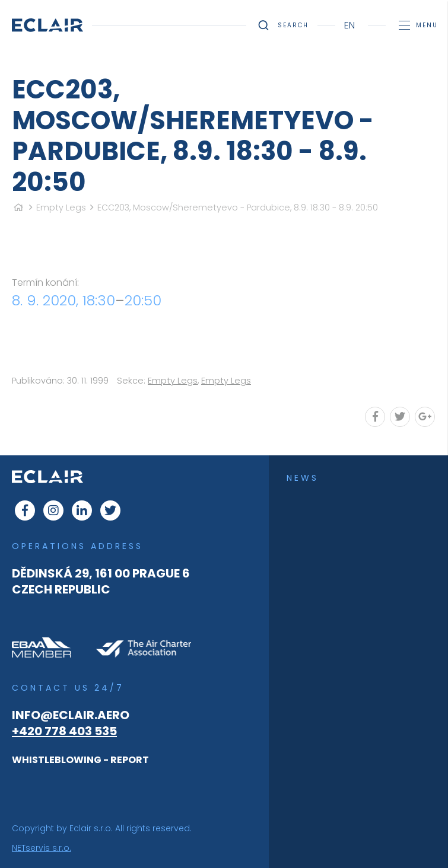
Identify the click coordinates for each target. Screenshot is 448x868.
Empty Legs (61, 208)
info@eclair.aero (71, 715)
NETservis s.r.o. (42, 848)
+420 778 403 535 (64, 731)
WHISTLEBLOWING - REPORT (80, 760)
